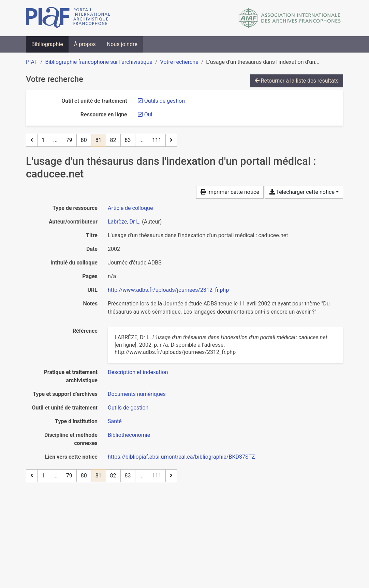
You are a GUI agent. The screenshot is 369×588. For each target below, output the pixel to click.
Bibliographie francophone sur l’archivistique (99, 62)
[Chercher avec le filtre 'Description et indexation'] (138, 372)
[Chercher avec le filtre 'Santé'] (115, 421)
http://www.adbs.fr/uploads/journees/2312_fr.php (168, 290)
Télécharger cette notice (302, 192)
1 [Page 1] (43, 140)
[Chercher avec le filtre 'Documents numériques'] (137, 394)
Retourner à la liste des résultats (297, 81)
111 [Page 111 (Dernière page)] (157, 140)
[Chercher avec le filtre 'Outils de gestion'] (128, 408)
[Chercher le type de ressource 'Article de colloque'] (130, 208)
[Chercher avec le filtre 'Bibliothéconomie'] (129, 435)
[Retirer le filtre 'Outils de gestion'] (165, 101)
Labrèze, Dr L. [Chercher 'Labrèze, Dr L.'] (124, 222)
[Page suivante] (171, 140)
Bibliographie (47, 44)
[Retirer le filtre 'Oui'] (148, 114)
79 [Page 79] (69, 140)
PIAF (32, 62)
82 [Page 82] (113, 140)
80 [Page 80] (84, 140)
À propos (85, 44)
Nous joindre (122, 44)
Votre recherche (179, 62)
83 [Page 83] (128, 140)
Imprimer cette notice (230, 192)
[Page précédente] (32, 140)
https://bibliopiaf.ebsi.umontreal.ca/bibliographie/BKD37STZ (181, 457)
